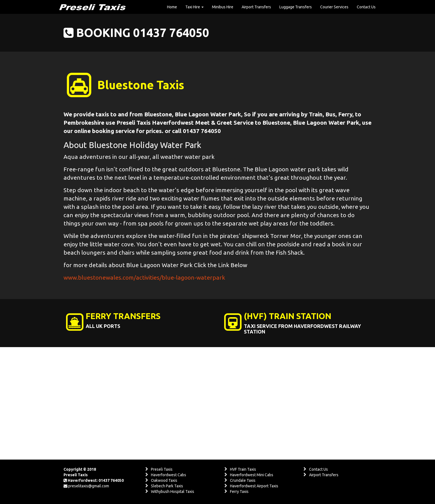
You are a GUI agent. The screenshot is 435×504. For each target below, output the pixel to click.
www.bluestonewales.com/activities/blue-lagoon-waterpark (144, 277)
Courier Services (334, 7)
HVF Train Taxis (243, 469)
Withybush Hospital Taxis (173, 492)
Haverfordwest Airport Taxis (254, 486)
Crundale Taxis (243, 480)
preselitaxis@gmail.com (89, 486)
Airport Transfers (256, 7)
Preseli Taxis (162, 469)
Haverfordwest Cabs (169, 475)
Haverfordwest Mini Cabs (252, 475)
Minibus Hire (223, 7)
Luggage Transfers (296, 7)
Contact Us (366, 7)
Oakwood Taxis (164, 480)
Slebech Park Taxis (167, 486)
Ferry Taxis (239, 492)
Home (172, 7)
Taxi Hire (194, 7)
